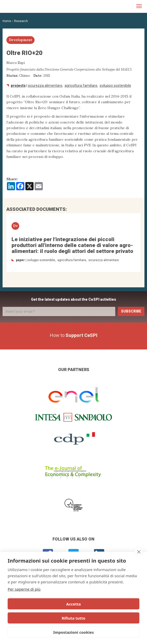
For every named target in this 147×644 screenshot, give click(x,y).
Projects (18, 86)
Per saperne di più (24, 589)
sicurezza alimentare (45, 86)
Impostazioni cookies (74, 632)
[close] (139, 552)
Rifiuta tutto (73, 618)
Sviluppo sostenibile (115, 86)
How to (74, 335)
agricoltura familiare (81, 86)
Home (7, 21)
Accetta (74, 604)
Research (21, 21)
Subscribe (131, 311)
